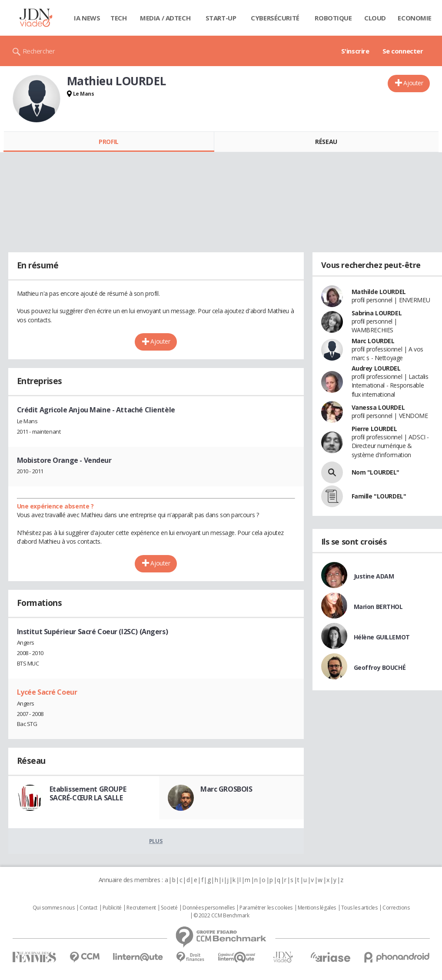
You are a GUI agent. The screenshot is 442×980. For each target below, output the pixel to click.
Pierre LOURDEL (374, 429)
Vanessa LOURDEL (378, 407)
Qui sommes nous (54, 908)
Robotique (333, 18)
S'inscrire (355, 51)
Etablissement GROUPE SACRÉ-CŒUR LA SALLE (88, 793)
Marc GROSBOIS (226, 789)
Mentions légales (317, 908)
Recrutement (141, 908)
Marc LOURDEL (373, 341)
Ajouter (413, 83)
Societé (169, 908)
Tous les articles (359, 908)
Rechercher (39, 51)
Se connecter (403, 51)
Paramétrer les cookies (266, 908)
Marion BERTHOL (378, 607)
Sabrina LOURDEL (377, 313)
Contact (88, 908)
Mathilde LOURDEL (379, 292)
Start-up (221, 18)
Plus (156, 841)
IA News (87, 18)
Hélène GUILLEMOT (382, 637)
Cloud (375, 18)
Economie (415, 18)
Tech (118, 18)
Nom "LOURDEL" (376, 472)
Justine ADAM (374, 576)
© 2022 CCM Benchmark (221, 916)
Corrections (396, 908)
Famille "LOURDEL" (379, 496)
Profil (108, 142)
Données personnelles (209, 908)
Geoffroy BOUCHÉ (380, 667)
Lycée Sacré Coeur (47, 692)
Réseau (326, 142)
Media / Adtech (165, 18)
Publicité (112, 908)
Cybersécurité (275, 18)
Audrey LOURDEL (376, 368)
